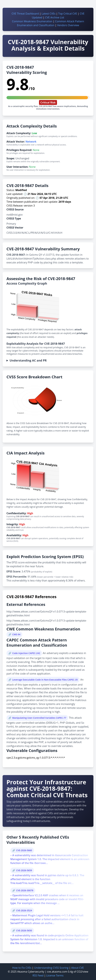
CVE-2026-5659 (24, 870)
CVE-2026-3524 (24, 910)
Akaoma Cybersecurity (31, 972)
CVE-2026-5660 (24, 850)
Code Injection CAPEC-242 (26, 653)
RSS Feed (38, 975)
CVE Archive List (55, 17)
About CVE (78, 968)
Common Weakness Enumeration (32, 21)
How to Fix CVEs (22, 968)
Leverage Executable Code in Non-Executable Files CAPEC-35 (45, 680)
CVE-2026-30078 (25, 890)
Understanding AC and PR (28, 360)
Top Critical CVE (68, 14)
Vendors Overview (68, 25)
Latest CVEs (49, 14)
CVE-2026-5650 (24, 930)
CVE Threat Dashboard (25, 14)
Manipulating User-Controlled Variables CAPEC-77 (39, 718)
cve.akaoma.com (57, 972)
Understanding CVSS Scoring (51, 968)
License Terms (55, 975)
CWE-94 (16, 634)
